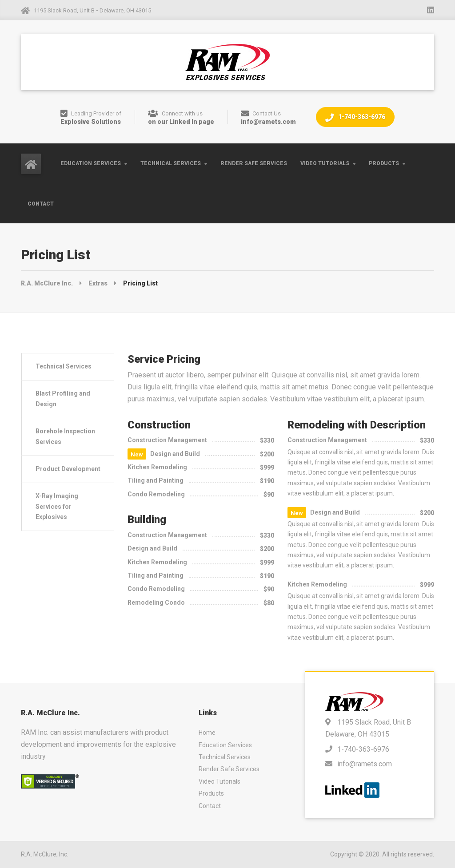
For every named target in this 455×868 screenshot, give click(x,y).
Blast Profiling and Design (63, 398)
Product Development (68, 469)
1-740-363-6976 (355, 117)
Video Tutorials (325, 163)
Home (207, 733)
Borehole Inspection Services (65, 436)
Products (384, 163)
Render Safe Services (254, 163)
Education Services (91, 163)
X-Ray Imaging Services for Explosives (57, 506)
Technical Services (171, 163)
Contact (41, 204)
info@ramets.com (365, 764)
